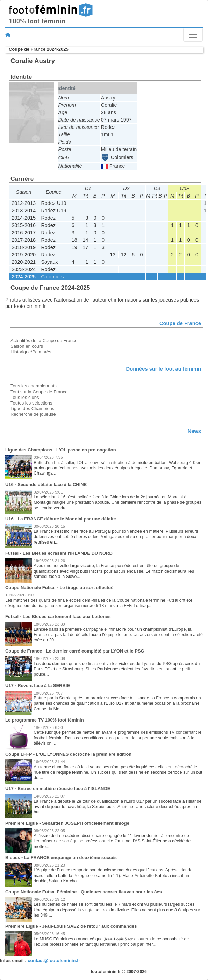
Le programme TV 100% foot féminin (45, 720)
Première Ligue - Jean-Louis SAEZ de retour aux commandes (71, 926)
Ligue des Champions (32, 409)
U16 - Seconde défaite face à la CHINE (46, 485)
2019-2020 (24, 255)
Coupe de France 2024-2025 (39, 49)
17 (85, 247)
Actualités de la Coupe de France (44, 341)
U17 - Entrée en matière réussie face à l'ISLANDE (58, 789)
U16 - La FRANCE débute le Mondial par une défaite (61, 519)
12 (124, 255)
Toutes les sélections (31, 403)
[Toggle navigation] (193, 35)
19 (74, 247)
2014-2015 (24, 218)
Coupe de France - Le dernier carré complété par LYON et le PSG (75, 651)
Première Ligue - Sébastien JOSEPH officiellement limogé (67, 823)
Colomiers (118, 157)
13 (113, 255)
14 (85, 240)
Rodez (48, 218)
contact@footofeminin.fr (54, 961)
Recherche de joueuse (33, 414)
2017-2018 (24, 240)
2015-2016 (24, 225)
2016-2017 (24, 233)
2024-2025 (24, 277)
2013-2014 (24, 211)
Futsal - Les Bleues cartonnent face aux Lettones (58, 617)
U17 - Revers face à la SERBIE (38, 686)
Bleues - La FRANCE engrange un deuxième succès (61, 858)
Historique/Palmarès (31, 352)
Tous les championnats (34, 386)
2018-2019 (24, 247)
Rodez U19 (53, 203)
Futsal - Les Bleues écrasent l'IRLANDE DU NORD (59, 553)
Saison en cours (27, 346)
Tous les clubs (25, 397)
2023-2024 (24, 269)
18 (74, 240)
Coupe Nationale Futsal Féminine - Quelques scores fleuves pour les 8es (84, 892)
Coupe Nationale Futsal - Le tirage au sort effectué (59, 588)
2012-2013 (24, 203)
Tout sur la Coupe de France (39, 392)
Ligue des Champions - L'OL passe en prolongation (61, 450)
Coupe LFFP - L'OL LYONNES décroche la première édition (68, 754)
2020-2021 (24, 262)
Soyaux (49, 262)
